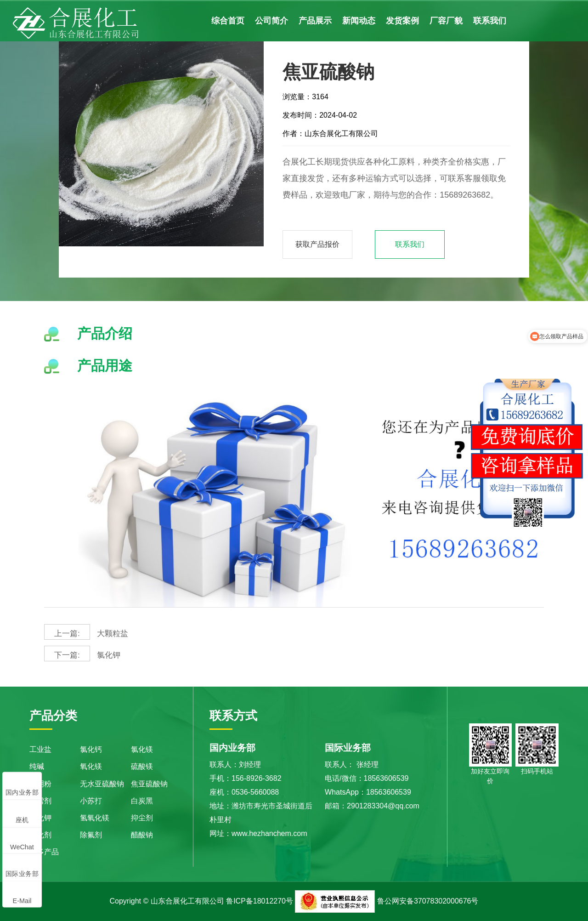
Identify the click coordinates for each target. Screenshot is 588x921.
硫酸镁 (142, 766)
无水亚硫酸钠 (102, 784)
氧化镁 (91, 766)
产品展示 (315, 21)
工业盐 (40, 749)
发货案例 (402, 21)
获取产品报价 (317, 244)
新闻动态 (359, 21)
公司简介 (271, 21)
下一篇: (67, 655)
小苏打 (91, 801)
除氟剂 (91, 835)
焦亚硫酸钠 (149, 784)
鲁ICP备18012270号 (260, 901)
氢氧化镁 (95, 818)
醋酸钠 (142, 835)
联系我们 (490, 21)
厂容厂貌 (446, 21)
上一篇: (67, 633)
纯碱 (37, 766)
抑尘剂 (142, 818)
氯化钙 (91, 749)
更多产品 (44, 852)
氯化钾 (83, 654)
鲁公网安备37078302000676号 (428, 901)
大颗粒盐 (87, 632)
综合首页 (228, 21)
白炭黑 (142, 801)
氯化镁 (142, 749)
